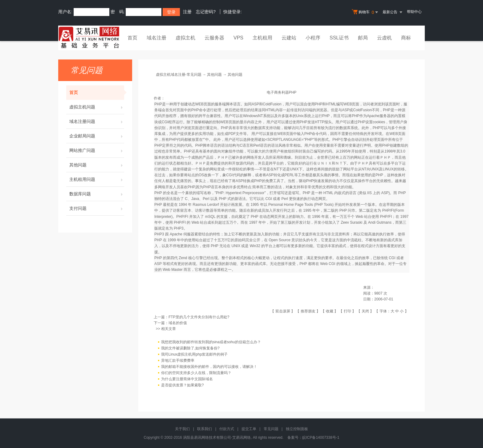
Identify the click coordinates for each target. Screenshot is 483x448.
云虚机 (384, 38)
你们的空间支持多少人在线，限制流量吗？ (196, 373)
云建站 (289, 38)
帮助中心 (414, 12)
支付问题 (97, 208)
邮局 (363, 38)
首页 (132, 38)
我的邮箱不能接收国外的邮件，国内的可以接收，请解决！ (209, 367)
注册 (187, 12)
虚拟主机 (185, 38)
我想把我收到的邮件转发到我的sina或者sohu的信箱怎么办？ (211, 342)
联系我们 (205, 429)
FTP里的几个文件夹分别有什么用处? (199, 317)
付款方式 (227, 429)
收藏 (330, 311)
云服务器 (214, 38)
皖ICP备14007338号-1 (321, 438)
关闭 (365, 311)
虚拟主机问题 (97, 107)
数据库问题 (97, 194)
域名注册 (156, 38)
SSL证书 (339, 38)
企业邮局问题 (97, 136)
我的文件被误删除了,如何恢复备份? (190, 348)
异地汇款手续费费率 (178, 361)
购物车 (366, 12)
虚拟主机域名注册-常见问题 (179, 75)
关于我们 (182, 429)
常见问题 (271, 429)
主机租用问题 (97, 179)
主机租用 (262, 38)
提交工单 (249, 429)
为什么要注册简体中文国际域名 (187, 379)
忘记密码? (206, 12)
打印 (347, 311)
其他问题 (97, 165)
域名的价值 (178, 323)
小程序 (313, 38)
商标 (406, 38)
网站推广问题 (97, 150)
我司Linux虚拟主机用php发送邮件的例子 (195, 355)
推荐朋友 (308, 311)
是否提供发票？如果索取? (183, 385)
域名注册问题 (97, 121)
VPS (238, 38)
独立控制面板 (297, 429)
